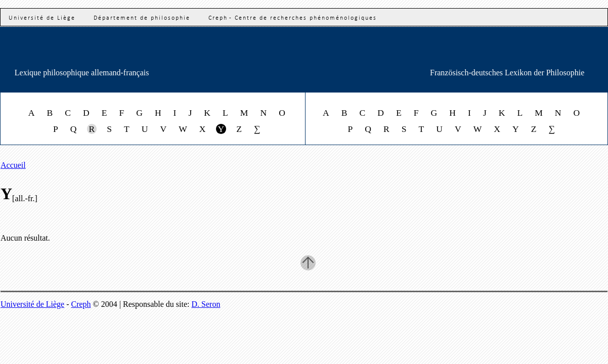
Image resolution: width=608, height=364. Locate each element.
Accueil (13, 165)
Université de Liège (42, 18)
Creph (81, 304)
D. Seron (206, 304)
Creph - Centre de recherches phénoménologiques (293, 18)
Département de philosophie (142, 18)
